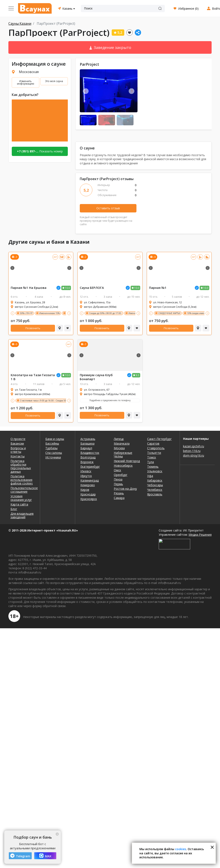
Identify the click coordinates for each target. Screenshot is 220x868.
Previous (86, 91)
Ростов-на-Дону (125, 489)
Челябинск (155, 490)
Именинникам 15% (49, 313)
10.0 (67, 288)
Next (132, 91)
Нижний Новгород (127, 461)
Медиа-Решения (200, 535)
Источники (53, 457)
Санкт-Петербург (159, 439)
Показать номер (40, 151)
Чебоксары (155, 485)
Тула (151, 462)
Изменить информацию (26, 82)
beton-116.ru (192, 451)
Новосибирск (123, 465)
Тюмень (153, 467)
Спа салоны (54, 453)
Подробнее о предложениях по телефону (110, 400)
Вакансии (17, 443)
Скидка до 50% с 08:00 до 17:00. (105, 313)
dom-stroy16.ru (194, 455)
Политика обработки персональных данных (21, 466)
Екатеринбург (90, 467)
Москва (119, 448)
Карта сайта (19, 504)
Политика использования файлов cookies (22, 480)
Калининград (90, 480)
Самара (119, 498)
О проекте (18, 439)
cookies (181, 849)
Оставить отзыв (108, 208)
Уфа (150, 476)
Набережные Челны (123, 454)
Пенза (118, 479)
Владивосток (90, 453)
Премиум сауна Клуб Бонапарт (96, 377)
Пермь (118, 484)
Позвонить (33, 328)
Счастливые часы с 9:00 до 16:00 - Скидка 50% (44, 401)
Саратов (153, 443)
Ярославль (155, 494)
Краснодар (88, 494)
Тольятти (154, 453)
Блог (14, 509)
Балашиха (87, 443)
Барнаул (86, 448)
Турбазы (51, 448)
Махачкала (122, 443)
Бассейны (52, 443)
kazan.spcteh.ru (194, 446)
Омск (117, 470)
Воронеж (87, 462)
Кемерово (88, 485)
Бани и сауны (55, 439)
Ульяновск (155, 471)
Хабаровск (155, 480)
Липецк (119, 439)
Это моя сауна (54, 81)
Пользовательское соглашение (23, 490)
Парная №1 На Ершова (29, 288)
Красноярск (89, 499)
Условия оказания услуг (21, 498)
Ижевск (86, 471)
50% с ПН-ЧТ (26, 313)
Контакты (18, 456)
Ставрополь (156, 448)
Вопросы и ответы (18, 450)
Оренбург (121, 475)
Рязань (119, 493)
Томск (152, 457)
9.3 (137, 375)
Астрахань (88, 439)
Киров (85, 490)
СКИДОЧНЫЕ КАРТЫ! (169, 313)
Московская (29, 72)
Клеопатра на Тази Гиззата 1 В (33, 377)
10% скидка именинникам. (201, 313)
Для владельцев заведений (22, 515)
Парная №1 (158, 288)
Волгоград (88, 457)
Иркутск (86, 476)
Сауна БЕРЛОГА (92, 288)
